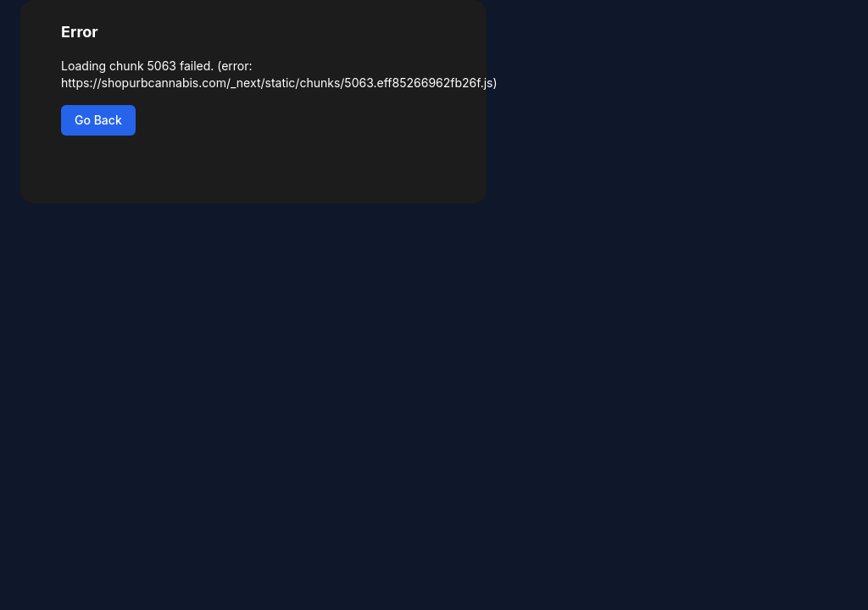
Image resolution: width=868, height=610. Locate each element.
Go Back (98, 120)
